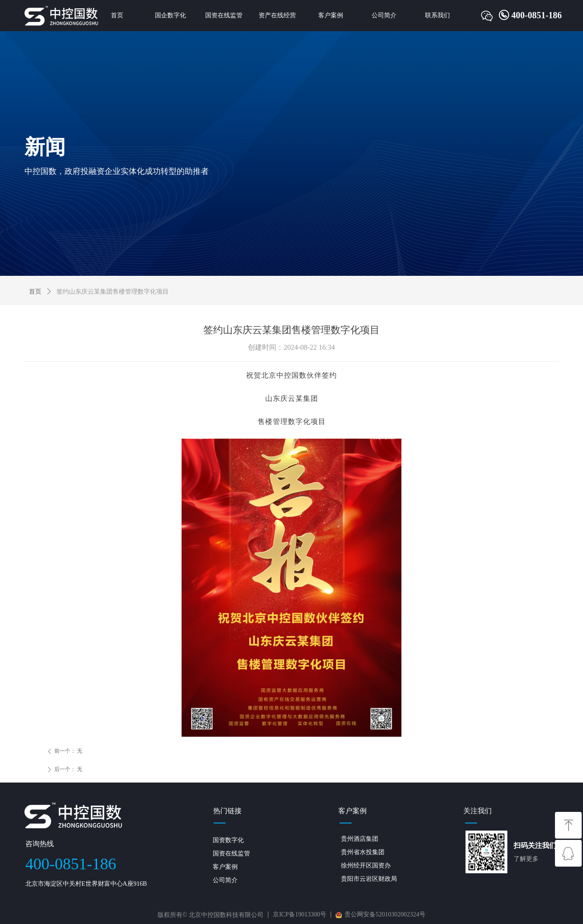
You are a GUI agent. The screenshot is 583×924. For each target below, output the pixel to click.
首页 (117, 15)
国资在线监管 (224, 15)
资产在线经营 (277, 15)
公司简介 (384, 15)
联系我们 (437, 15)
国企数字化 (170, 15)
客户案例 (331, 15)
